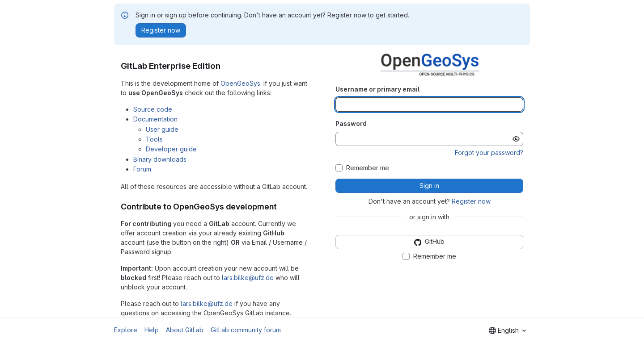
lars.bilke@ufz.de (248, 278)
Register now (471, 201)
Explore (126, 330)
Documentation (155, 119)
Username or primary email (377, 89)
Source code (153, 109)
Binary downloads (160, 159)
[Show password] (516, 139)
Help (152, 330)
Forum (142, 169)
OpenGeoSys (240, 83)
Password (351, 123)
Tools (154, 139)
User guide (162, 129)
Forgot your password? (489, 153)
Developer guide (171, 149)
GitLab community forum (246, 330)
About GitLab (185, 330)
